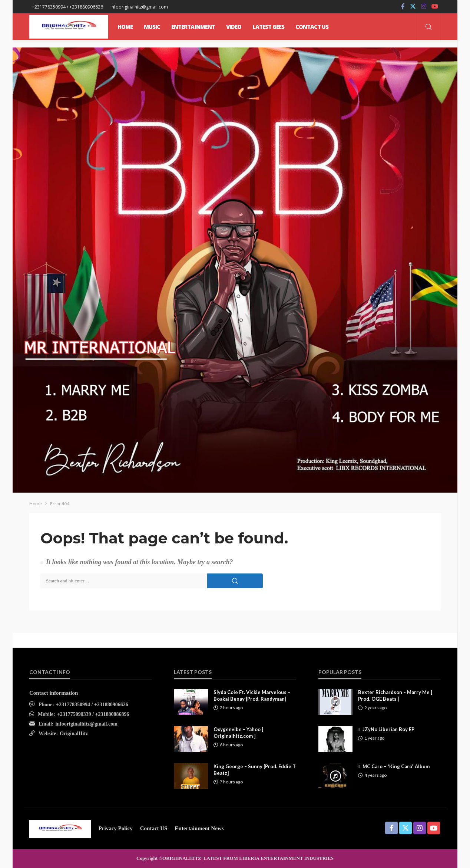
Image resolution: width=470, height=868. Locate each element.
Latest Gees (268, 27)
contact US (154, 828)
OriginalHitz (74, 734)
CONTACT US (312, 27)
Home (125, 27)
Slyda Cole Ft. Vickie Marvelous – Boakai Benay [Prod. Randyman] (252, 696)
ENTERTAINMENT (193, 27)
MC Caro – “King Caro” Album (396, 766)
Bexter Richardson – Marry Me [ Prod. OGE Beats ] (395, 696)
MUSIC (152, 27)
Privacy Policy (116, 828)
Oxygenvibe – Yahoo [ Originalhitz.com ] (238, 733)
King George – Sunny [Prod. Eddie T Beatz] (255, 770)
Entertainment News (199, 828)
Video (234, 27)
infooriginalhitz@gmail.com (86, 724)
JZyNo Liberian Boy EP (388, 729)
